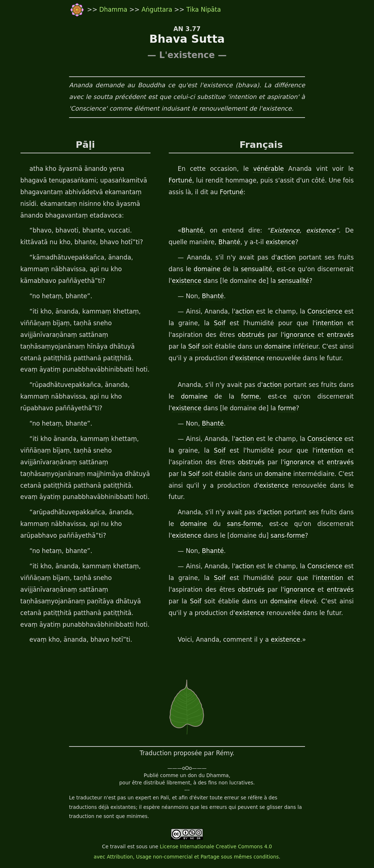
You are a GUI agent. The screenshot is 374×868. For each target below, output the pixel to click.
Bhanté (192, 230)
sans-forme (244, 524)
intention (330, 323)
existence (321, 230)
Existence (285, 230)
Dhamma (114, 9)
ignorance (299, 335)
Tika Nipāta (203, 9)
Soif (220, 323)
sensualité (257, 269)
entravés (340, 335)
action (286, 257)
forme (250, 396)
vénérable (268, 169)
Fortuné (180, 180)
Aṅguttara (158, 9)
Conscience (325, 311)
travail (118, 847)
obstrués (251, 335)
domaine (207, 269)
